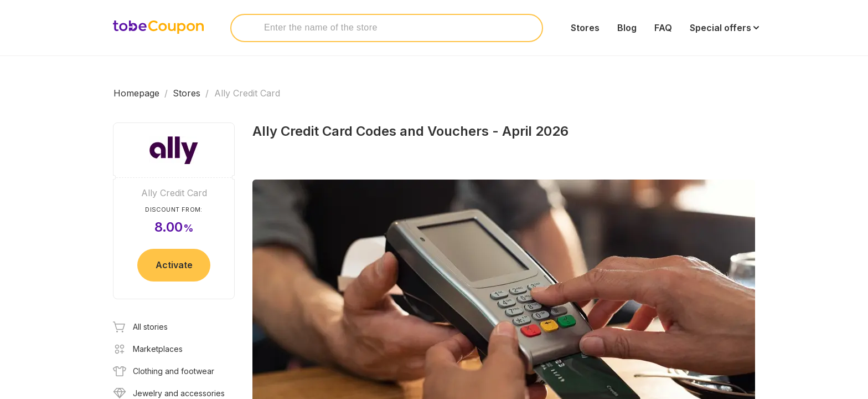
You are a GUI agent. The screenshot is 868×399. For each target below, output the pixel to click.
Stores (585, 28)
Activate (174, 265)
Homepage (136, 93)
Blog (627, 28)
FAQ (663, 28)
